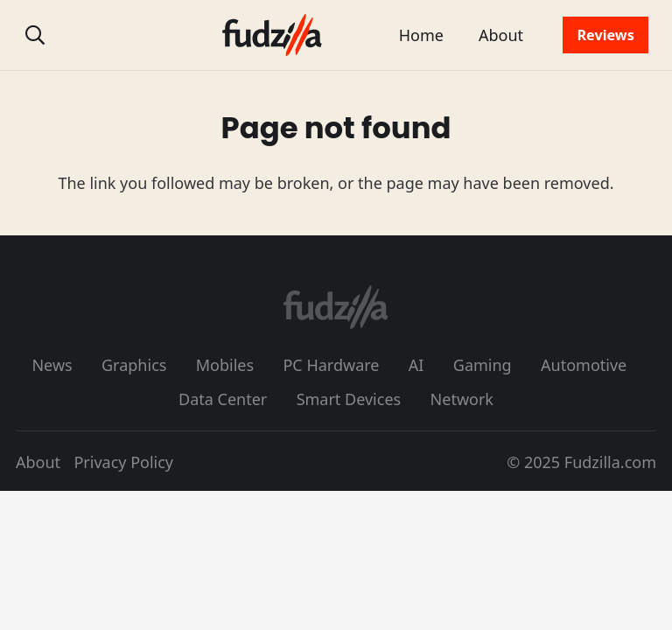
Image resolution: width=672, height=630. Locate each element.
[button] (35, 35)
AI (416, 365)
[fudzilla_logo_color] (272, 35)
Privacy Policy (123, 462)
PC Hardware (331, 365)
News (52, 365)
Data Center (223, 399)
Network (462, 399)
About (38, 462)
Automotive (584, 365)
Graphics (134, 365)
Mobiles (225, 365)
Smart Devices (349, 399)
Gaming (483, 365)
